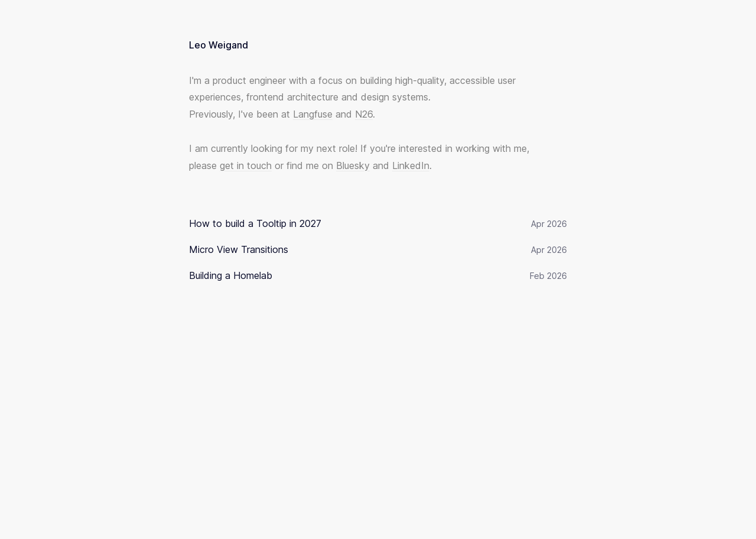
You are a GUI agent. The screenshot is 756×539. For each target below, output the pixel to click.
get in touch (246, 165)
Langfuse (313, 114)
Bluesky (353, 165)
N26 (364, 114)
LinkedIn (411, 165)
